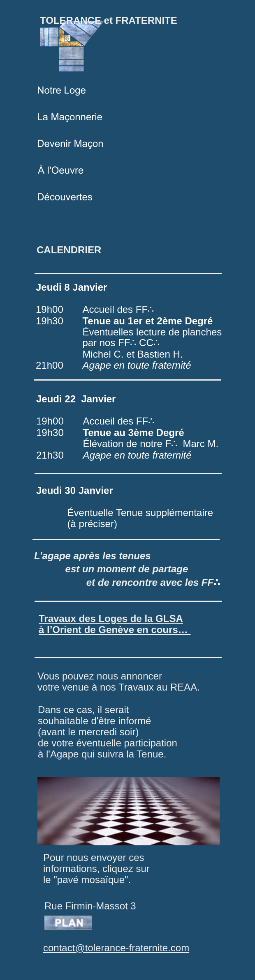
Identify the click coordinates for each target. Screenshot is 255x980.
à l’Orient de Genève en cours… (115, 630)
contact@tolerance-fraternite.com (116, 948)
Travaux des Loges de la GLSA (111, 619)
